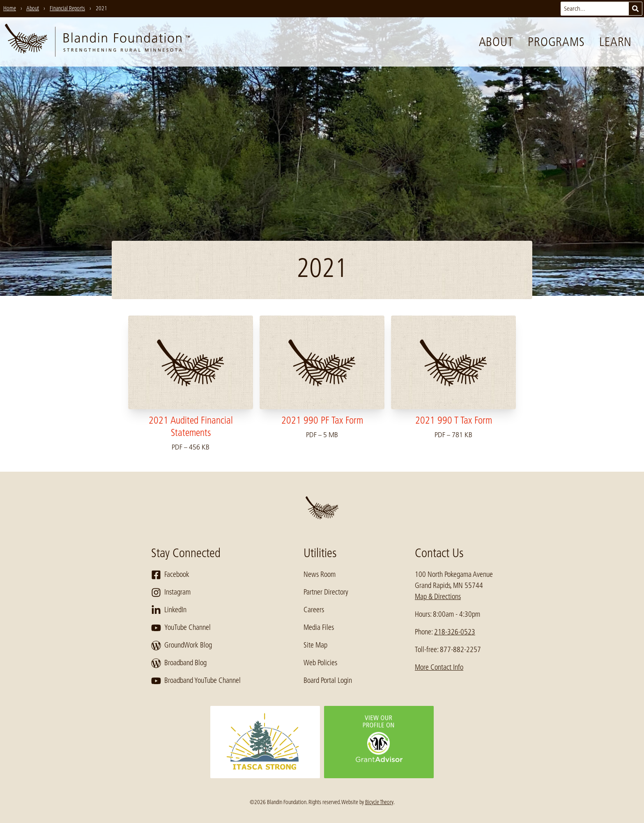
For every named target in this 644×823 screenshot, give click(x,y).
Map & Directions (438, 597)
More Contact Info (439, 667)
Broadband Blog (179, 663)
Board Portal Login (328, 680)
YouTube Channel (181, 628)
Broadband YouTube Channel (196, 681)
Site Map (315, 645)
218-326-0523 (455, 632)
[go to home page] (97, 42)
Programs (556, 42)
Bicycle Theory (379, 802)
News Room (320, 574)
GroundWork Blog (182, 645)
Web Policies (320, 663)
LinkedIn (169, 610)
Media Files (319, 627)
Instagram (171, 592)
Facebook (170, 575)
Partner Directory (326, 592)
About (496, 42)
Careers (314, 610)
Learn (615, 42)
